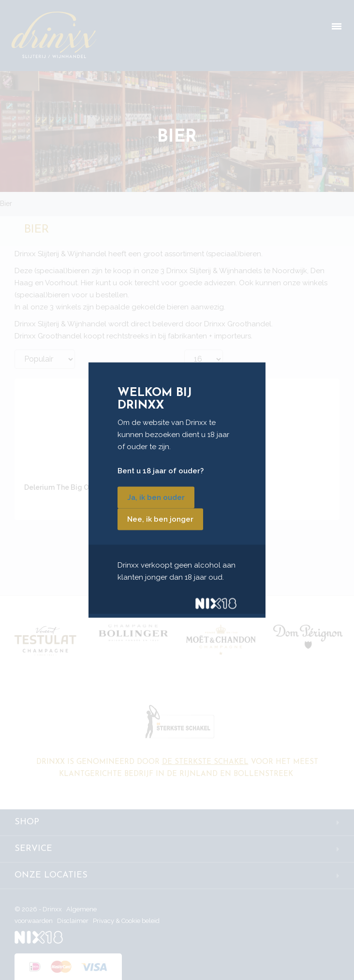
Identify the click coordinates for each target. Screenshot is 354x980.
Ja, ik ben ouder (156, 497)
